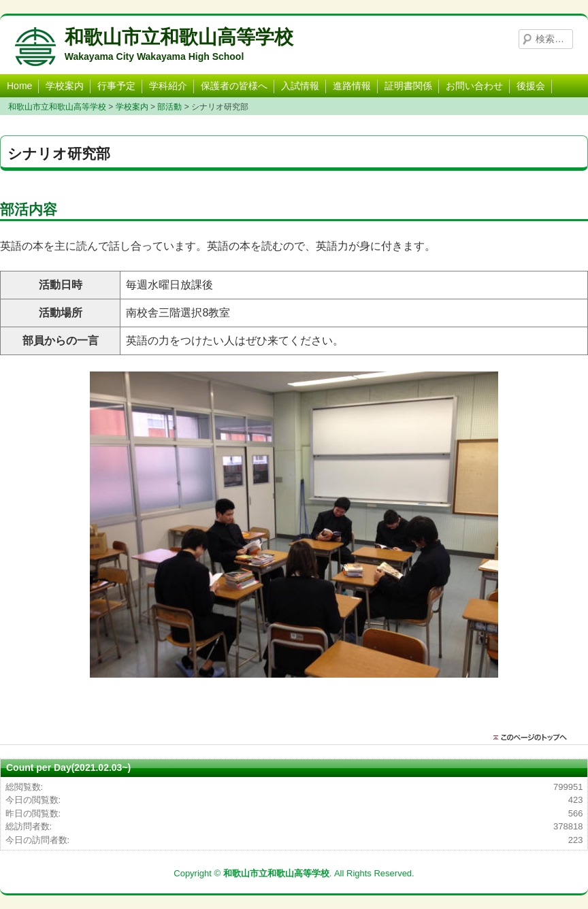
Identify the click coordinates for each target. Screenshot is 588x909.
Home (19, 86)
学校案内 (65, 86)
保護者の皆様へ (234, 86)
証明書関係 (408, 86)
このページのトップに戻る (534, 738)
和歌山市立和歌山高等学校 (179, 37)
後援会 (531, 86)
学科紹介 (168, 86)
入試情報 (300, 86)
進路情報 (352, 86)
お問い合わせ (474, 86)
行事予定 (116, 86)
